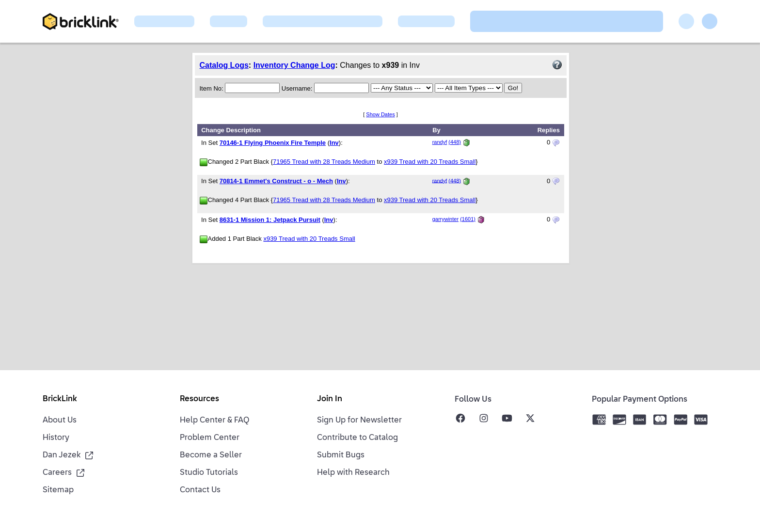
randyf (440, 142)
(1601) (468, 219)
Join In (330, 399)
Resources (199, 399)
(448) (455, 142)
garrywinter (445, 219)
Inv (334, 143)
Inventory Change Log (294, 65)
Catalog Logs (224, 65)
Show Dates (380, 114)
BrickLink (60, 399)
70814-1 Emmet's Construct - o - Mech (276, 181)
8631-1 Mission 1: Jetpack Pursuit (270, 220)
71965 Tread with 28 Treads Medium (324, 162)
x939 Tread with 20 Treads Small (430, 162)
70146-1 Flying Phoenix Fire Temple (273, 143)
